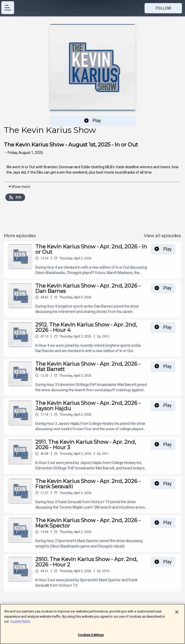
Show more (19, 187)
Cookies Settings (91, 637)
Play (93, 121)
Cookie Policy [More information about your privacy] (20, 623)
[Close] (177, 614)
